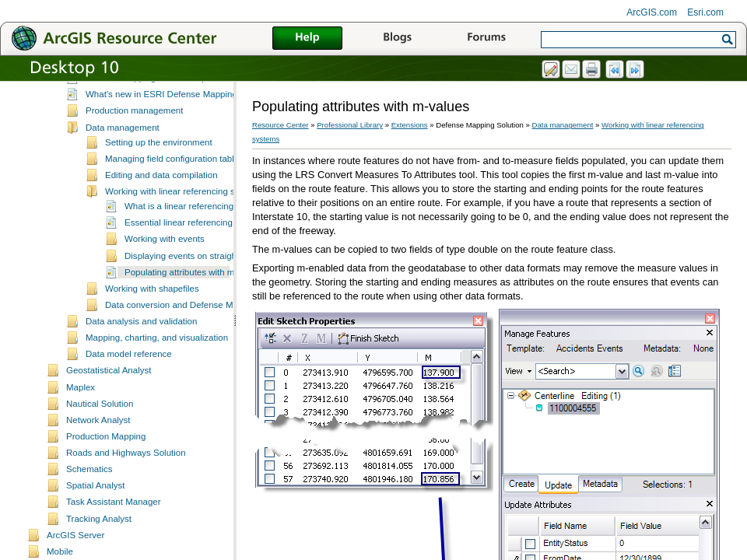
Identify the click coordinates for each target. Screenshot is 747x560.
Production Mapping (106, 471)
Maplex (81, 422)
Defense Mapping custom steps (148, 113)
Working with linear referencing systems (184, 226)
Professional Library (350, 125)
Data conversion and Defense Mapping (182, 340)
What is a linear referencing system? (197, 241)
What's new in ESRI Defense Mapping (161, 129)
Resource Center (281, 125)
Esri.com (705, 12)
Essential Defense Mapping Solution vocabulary (181, 96)
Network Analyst (98, 455)
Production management (134, 145)
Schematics (89, 504)
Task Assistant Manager (114, 537)
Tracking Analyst (99, 554)
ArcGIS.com (652, 12)
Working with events (165, 274)
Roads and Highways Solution (126, 488)
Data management (123, 163)
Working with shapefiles (152, 324)
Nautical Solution (100, 439)
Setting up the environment (159, 177)
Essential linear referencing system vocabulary (217, 257)
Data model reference (129, 389)
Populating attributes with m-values (194, 307)
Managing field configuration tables (174, 194)
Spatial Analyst (96, 520)
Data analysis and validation (141, 356)
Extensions (410, 125)
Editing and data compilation (161, 210)
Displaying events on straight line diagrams (210, 291)
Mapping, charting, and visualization (157, 373)
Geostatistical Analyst (109, 405)
